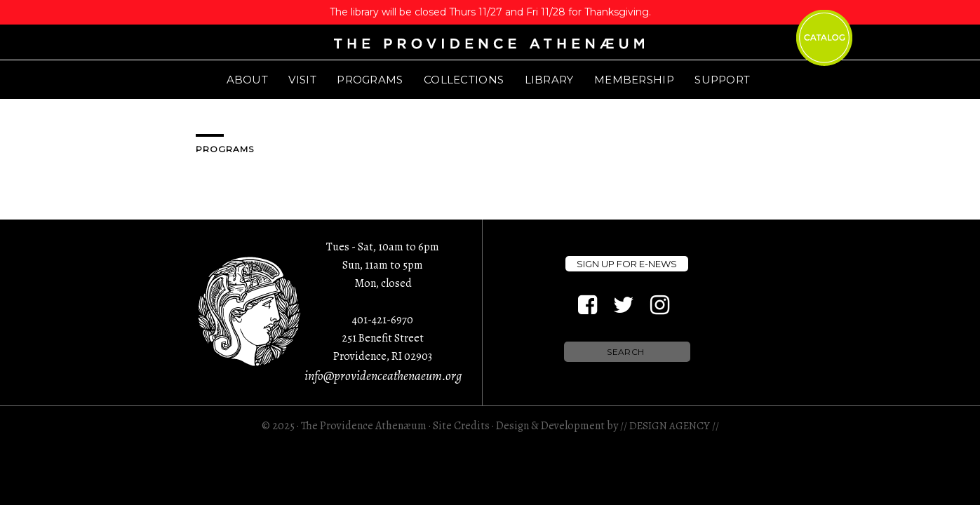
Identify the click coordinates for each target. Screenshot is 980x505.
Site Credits (461, 426)
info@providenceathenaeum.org (383, 376)
